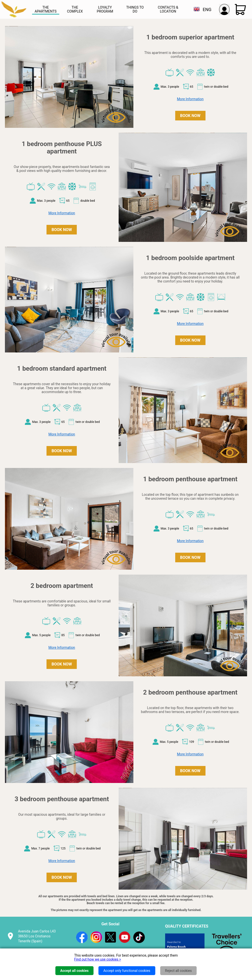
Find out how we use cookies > (97, 959)
